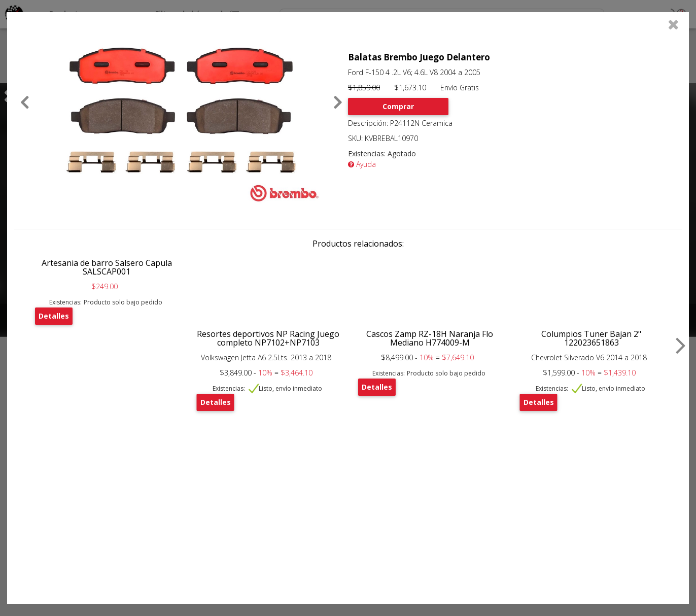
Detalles (54, 316)
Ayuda (362, 164)
